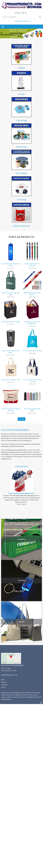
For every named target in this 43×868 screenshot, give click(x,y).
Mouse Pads (21, 147)
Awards (21, 94)
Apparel (21, 68)
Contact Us (4, 685)
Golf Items (21, 200)
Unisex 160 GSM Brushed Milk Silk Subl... (21, 493)
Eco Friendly (21, 173)
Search (3, 687)
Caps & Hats (21, 120)
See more (22, 419)
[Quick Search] (20, 17)
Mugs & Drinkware (22, 226)
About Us (4, 682)
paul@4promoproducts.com (23, 21)
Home (3, 680)
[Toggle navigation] (3, 27)
